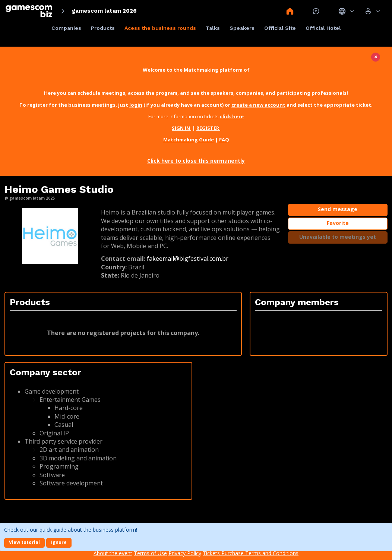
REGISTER (208, 128)
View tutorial (24, 542)
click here (232, 116)
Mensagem (316, 11)
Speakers (242, 28)
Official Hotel (323, 28)
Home (290, 11)
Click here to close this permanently (196, 161)
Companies (66, 28)
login (136, 105)
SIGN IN (181, 128)
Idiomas (346, 11)
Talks (213, 28)
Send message (338, 209)
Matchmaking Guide (189, 140)
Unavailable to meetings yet (338, 237)
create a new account (258, 105)
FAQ (224, 140)
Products (103, 28)
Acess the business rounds (160, 28)
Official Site (280, 28)
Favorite (338, 223)
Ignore (59, 542)
